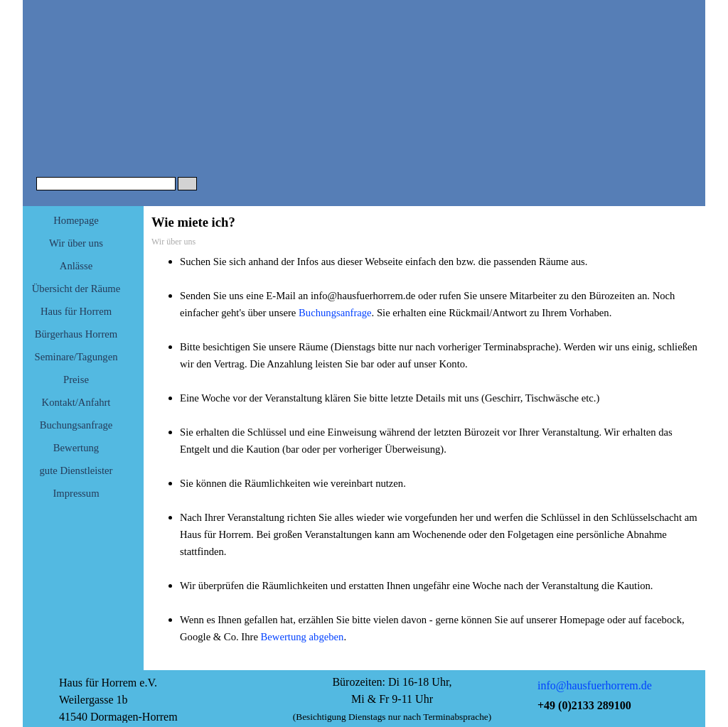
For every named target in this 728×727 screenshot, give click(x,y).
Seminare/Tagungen (76, 357)
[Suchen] (106, 184)
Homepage (76, 220)
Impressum (76, 493)
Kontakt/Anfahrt (76, 402)
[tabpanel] (424, 458)
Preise (76, 379)
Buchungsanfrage (76, 425)
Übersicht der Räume (76, 289)
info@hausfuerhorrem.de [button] (595, 685)
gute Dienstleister (76, 470)
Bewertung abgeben (303, 637)
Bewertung (76, 448)
